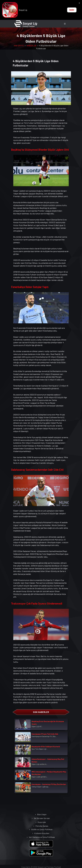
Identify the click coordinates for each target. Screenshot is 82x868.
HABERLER (31, 45)
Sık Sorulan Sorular (42, 818)
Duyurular (42, 822)
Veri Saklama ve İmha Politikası (42, 837)
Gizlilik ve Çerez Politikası (42, 829)
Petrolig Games (42, 826)
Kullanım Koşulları (42, 833)
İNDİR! (72, 10)
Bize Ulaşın (42, 814)
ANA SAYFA (19, 45)
